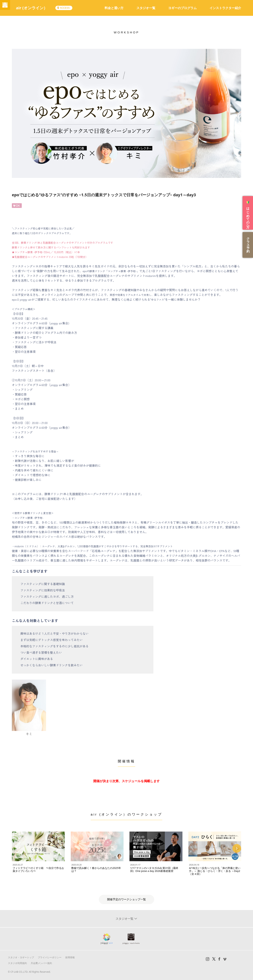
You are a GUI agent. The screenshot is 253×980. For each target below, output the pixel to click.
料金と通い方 (114, 8)
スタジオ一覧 (146, 8)
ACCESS (70, 8)
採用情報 (70, 957)
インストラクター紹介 (225, 8)
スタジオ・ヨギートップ (21, 957)
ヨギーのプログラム (182, 8)
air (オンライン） (37, 8)
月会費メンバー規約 (41, 963)
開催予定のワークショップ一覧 (126, 899)
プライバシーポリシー (50, 957)
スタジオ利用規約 (17, 963)
